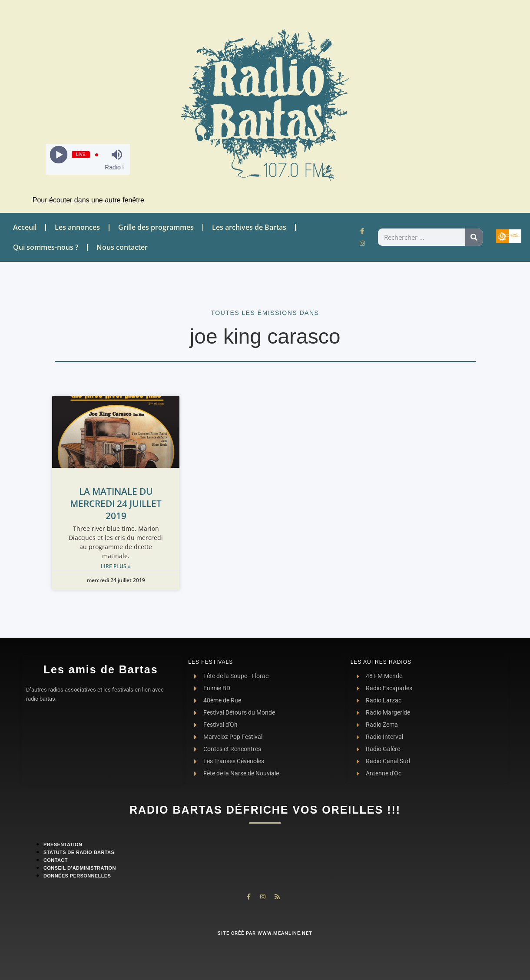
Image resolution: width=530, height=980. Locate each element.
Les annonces (77, 227)
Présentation (63, 844)
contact (56, 860)
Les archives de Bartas (249, 227)
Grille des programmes (156, 227)
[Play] (59, 155)
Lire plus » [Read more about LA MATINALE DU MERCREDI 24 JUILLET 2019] (116, 566)
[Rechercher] (474, 237)
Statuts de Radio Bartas (79, 852)
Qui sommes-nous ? (46, 247)
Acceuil (25, 227)
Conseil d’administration (80, 868)
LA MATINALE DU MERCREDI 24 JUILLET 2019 (116, 503)
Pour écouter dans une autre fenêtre (88, 200)
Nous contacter (122, 247)
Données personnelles (77, 876)
